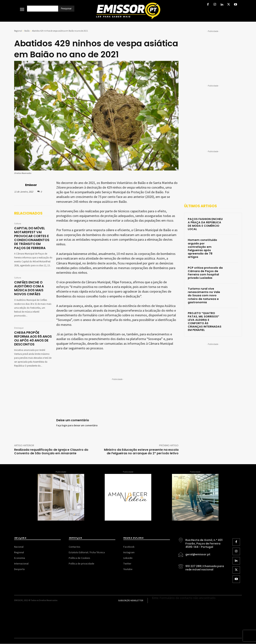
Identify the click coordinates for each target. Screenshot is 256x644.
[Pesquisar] (66, 9)
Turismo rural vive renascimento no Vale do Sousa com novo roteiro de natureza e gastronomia (205, 284)
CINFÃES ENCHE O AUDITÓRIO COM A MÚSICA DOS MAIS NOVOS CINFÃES (29, 288)
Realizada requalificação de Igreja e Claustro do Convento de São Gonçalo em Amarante (51, 451)
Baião (27, 31)
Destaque (19, 327)
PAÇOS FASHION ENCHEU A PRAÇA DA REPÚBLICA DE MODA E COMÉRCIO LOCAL (205, 222)
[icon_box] (201, 542)
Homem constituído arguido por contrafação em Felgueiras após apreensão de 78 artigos (205, 242)
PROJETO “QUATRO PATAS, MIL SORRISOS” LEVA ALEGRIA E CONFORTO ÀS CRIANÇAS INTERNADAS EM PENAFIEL (205, 308)
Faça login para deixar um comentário (77, 426)
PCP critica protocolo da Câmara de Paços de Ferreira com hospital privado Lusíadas (205, 263)
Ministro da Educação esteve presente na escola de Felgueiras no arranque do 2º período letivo (141, 451)
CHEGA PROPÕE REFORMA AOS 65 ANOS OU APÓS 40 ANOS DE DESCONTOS (33, 337)
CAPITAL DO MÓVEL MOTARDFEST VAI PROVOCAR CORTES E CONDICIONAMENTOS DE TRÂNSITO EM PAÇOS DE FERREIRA (33, 238)
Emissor (31, 185)
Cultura (18, 224)
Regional (18, 31)
